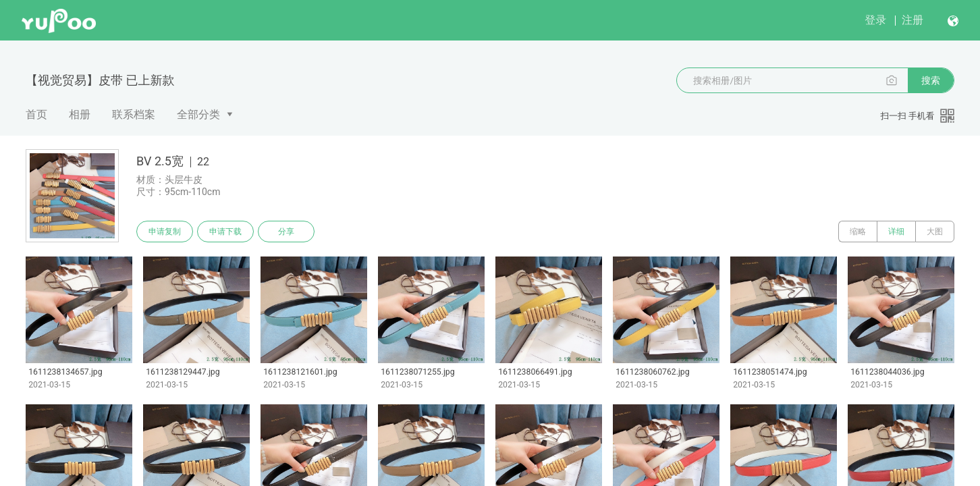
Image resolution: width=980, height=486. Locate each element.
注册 (913, 20)
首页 (36, 114)
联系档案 (134, 114)
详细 (896, 232)
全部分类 (198, 114)
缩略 (858, 232)
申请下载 (225, 232)
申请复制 (165, 232)
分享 (286, 232)
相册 (80, 114)
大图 (935, 232)
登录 (875, 20)
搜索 (931, 80)
